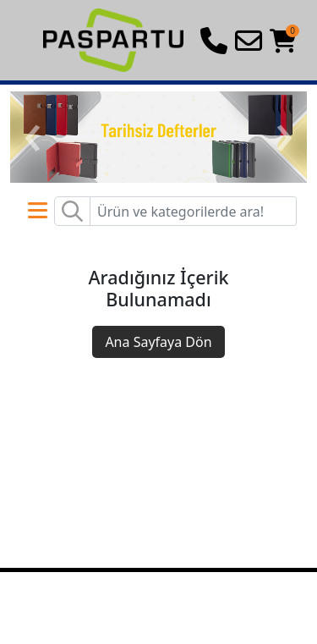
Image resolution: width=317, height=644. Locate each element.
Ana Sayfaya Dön (158, 342)
